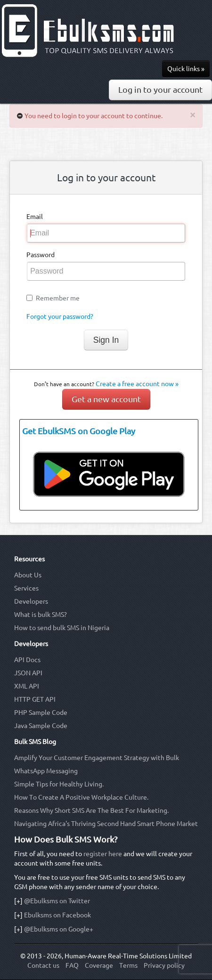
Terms (128, 965)
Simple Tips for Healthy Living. (59, 784)
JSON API (28, 673)
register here (103, 854)
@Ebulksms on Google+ (59, 929)
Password (41, 255)
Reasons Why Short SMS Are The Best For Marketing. (91, 810)
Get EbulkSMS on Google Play (79, 431)
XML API (27, 686)
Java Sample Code (41, 726)
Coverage (99, 965)
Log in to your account (160, 90)
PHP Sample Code (41, 713)
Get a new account (106, 399)
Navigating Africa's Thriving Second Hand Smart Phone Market (106, 824)
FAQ (72, 965)
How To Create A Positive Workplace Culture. (81, 797)
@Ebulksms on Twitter (57, 901)
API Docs (27, 660)
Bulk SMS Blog (35, 742)
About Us (28, 575)
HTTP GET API (35, 699)
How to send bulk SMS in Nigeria (62, 628)
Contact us (43, 965)
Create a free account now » (137, 384)
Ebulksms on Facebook (57, 915)
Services (26, 588)
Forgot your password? (60, 316)
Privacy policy (164, 965)
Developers (31, 601)
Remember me (58, 298)
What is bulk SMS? (41, 615)
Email (35, 217)
